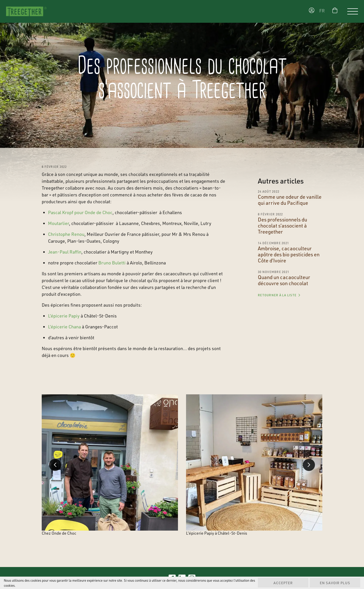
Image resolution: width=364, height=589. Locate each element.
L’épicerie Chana (64, 327)
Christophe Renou (66, 234)
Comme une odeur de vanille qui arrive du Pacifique (290, 200)
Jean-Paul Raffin (65, 252)
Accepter (283, 583)
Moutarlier (59, 223)
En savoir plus (335, 583)
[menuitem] (323, 12)
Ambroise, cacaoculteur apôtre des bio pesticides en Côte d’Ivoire (289, 254)
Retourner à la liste (279, 295)
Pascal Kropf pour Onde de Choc (80, 212)
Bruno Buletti (112, 263)
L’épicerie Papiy (64, 316)
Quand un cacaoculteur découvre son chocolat (284, 280)
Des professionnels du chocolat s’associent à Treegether (282, 225)
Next (309, 465)
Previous (55, 465)
